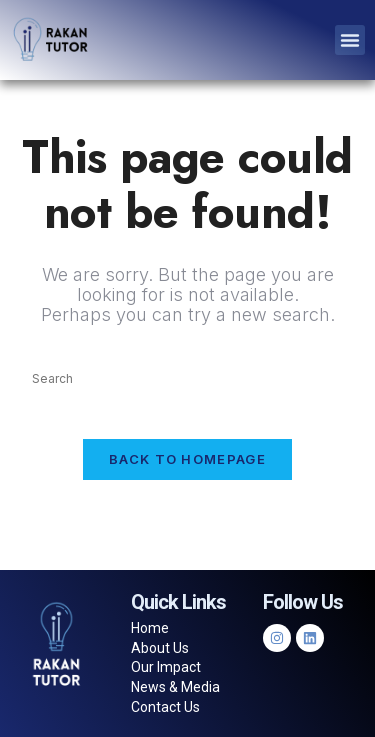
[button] (350, 40)
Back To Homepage (187, 459)
